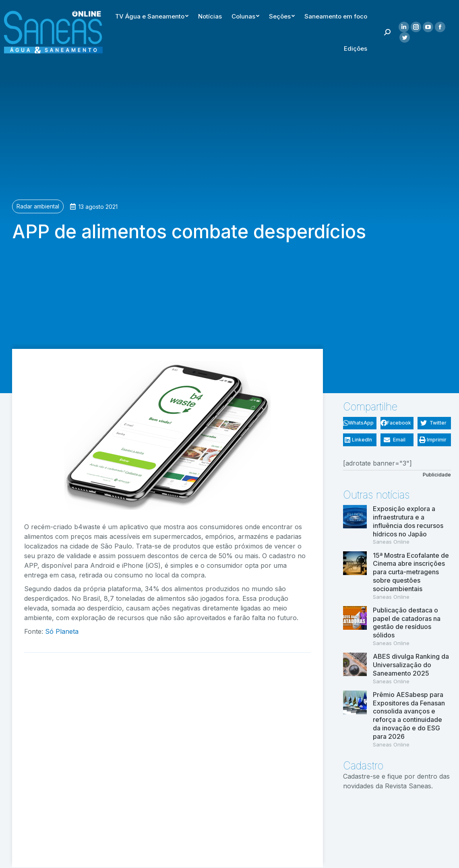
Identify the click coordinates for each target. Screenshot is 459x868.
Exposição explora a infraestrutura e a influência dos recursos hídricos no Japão (408, 521)
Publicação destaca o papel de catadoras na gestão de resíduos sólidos (407, 623)
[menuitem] (278, 14)
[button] (360, 423)
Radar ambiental (38, 206)
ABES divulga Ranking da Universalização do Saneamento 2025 (411, 665)
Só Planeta (62, 631)
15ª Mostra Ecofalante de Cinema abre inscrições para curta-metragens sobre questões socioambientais (411, 572)
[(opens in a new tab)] (355, 719)
